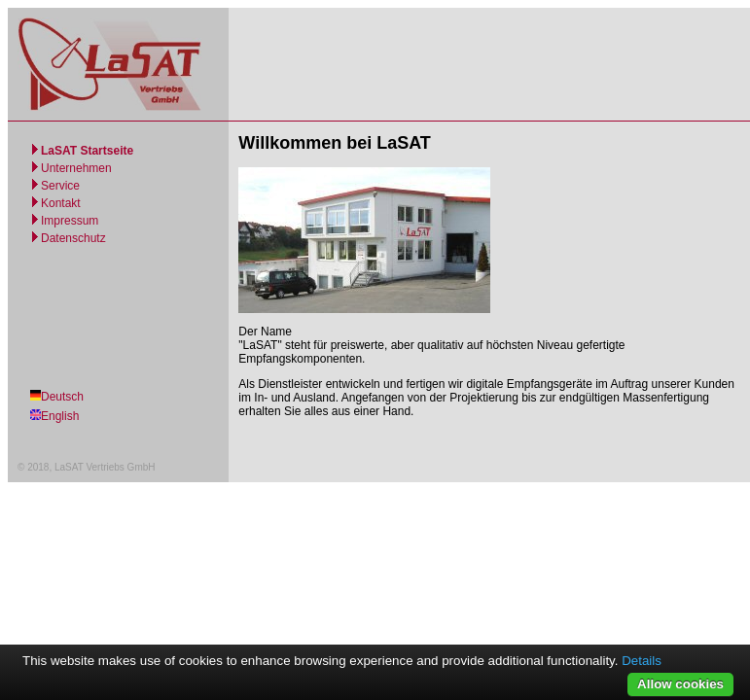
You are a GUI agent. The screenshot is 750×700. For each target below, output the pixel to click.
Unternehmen (76, 168)
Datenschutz (73, 238)
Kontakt (61, 203)
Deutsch (62, 397)
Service (60, 186)
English (60, 416)
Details (642, 661)
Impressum (70, 221)
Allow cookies (680, 684)
